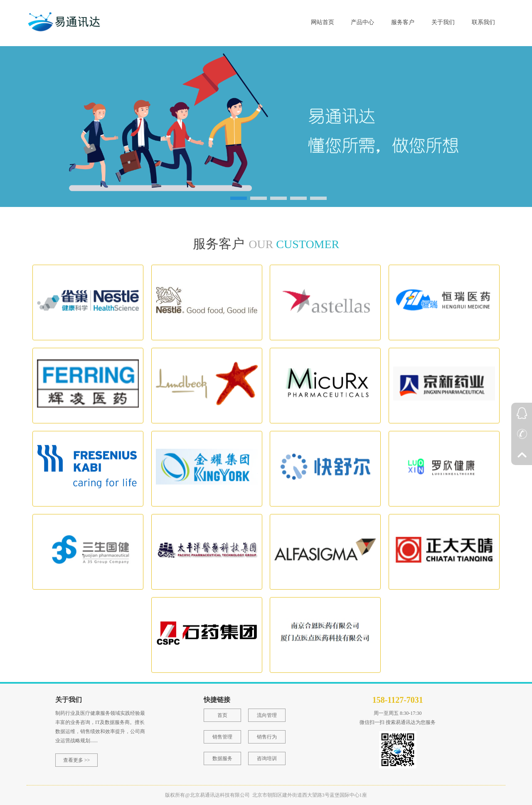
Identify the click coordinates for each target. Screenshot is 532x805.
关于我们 (443, 22)
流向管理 (267, 715)
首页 (222, 715)
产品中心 (362, 22)
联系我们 (483, 22)
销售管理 (222, 737)
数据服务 (222, 758)
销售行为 (267, 737)
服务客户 (403, 22)
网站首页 (323, 22)
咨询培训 (267, 758)
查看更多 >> (77, 760)
